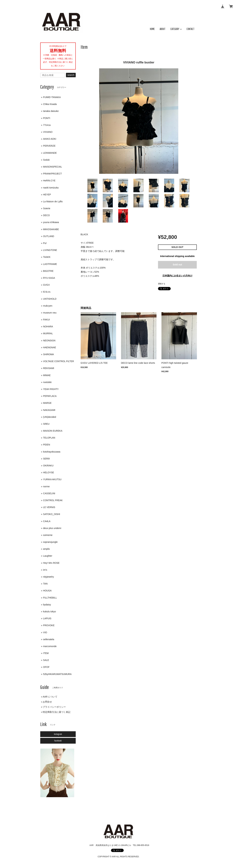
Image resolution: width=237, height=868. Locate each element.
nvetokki (47, 382)
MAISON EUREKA (53, 431)
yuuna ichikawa (51, 222)
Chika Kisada (50, 104)
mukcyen (48, 306)
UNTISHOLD (50, 299)
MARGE (47, 403)
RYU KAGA (49, 278)
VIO (45, 632)
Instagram (58, 734)
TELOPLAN (49, 438)
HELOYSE (48, 472)
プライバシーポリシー (54, 707)
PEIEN (47, 445)
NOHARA (48, 327)
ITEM (46, 653)
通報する (162, 284)
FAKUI (46, 320)
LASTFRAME (50, 264)
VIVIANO (48, 132)
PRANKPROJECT (52, 174)
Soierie (47, 208)
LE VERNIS (49, 507)
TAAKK (47, 257)
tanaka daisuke (51, 111)
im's (45, 570)
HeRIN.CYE (49, 181)
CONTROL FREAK (53, 500)
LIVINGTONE (50, 250)
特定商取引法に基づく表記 (57, 712)
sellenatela (49, 639)
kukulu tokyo (49, 612)
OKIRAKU (48, 466)
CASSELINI (49, 493)
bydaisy (47, 605)
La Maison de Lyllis (53, 201)
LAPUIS (47, 618)
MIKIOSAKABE (51, 229)
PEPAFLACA (50, 396)
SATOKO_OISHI (52, 514)
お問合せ (47, 702)
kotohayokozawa (52, 452)
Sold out (177, 265)
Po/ (45, 243)
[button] (176, 29)
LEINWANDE (50, 153)
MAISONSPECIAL (52, 167)
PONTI (47, 118)
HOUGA (47, 591)
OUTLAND (49, 236)
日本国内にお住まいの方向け (177, 276)
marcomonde (50, 646)
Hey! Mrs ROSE (51, 563)
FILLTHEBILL (50, 598)
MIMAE (47, 375)
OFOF (46, 667)
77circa (47, 125)
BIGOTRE (48, 271)
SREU (46, 424)
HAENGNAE (50, 347)
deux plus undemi (52, 528)
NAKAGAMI (49, 410)
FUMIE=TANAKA (52, 97)
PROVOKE (49, 625)
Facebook (58, 741)
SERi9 (46, 459)
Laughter (48, 556)
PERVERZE (49, 146)
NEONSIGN (49, 341)
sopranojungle (50, 542)
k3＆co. (47, 292)
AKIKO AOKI (50, 139)
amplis (46, 549)
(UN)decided (50, 417)
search (71, 75)
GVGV (46, 285)
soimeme (48, 535)
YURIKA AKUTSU (52, 479)
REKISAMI (49, 368)
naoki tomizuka (51, 188)
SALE (46, 660)
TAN (45, 584)
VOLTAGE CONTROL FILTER (58, 361)
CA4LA (47, 521)
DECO (46, 215)
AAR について (50, 697)
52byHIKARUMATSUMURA (57, 674)
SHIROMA (48, 354)
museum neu (50, 313)
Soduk (46, 160)
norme (46, 486)
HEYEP (47, 195)
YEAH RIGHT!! (51, 389)
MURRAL (48, 333)
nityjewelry (48, 577)
